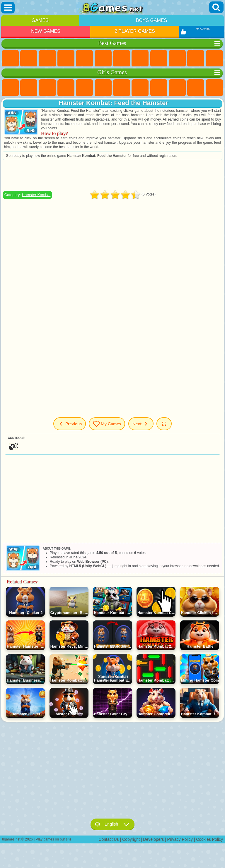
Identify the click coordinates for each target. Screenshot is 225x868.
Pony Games (10, 88)
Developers (153, 839)
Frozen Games (177, 88)
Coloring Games (140, 88)
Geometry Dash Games (140, 59)
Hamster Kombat (36, 195)
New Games (46, 31)
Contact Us (109, 839)
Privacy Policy (180, 839)
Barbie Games (66, 88)
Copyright (131, 839)
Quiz (84, 88)
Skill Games (103, 59)
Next (141, 424)
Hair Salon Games (214, 88)
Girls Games (29, 59)
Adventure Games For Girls (122, 88)
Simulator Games (47, 59)
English (112, 824)
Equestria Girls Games (29, 88)
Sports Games (159, 59)
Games (40, 20)
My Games (107, 424)
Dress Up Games (196, 88)
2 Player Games (135, 31)
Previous (70, 424)
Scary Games (214, 59)
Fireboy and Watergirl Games (47, 88)
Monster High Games (103, 88)
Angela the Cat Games (159, 88)
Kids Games (66, 59)
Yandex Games (122, 59)
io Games (196, 59)
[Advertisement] (112, 175)
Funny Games (177, 59)
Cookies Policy (209, 839)
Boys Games (152, 20)
